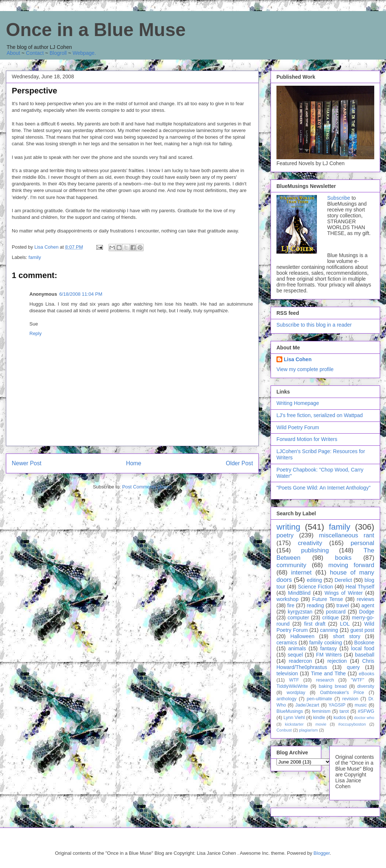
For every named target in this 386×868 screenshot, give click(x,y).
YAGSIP (337, 705)
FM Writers (329, 655)
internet (301, 572)
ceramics (287, 643)
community (291, 565)
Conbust (284, 730)
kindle (319, 718)
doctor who (364, 718)
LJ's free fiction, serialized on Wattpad (320, 415)
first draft (315, 624)
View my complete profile (305, 369)
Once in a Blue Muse (96, 30)
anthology (287, 699)
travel (343, 605)
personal (362, 543)
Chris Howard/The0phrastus (325, 664)
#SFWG (366, 711)
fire (291, 605)
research (325, 680)
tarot (344, 711)
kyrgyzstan (300, 612)
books (343, 558)
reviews (366, 599)
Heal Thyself (360, 587)
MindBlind (299, 593)
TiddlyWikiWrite (292, 686)
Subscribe (339, 198)
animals (297, 648)
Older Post (239, 463)
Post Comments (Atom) (147, 487)
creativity (310, 543)
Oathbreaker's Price (342, 693)
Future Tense (328, 599)
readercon (300, 661)
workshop (287, 599)
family (35, 257)
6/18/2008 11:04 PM (81, 294)
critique (330, 618)
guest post (362, 630)
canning (329, 630)
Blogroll (58, 53)
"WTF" (358, 680)
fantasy (328, 648)
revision (350, 699)
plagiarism (309, 730)
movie (321, 724)
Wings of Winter (344, 593)
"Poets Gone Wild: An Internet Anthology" (324, 488)
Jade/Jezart (307, 705)
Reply (35, 333)
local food (363, 648)
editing (314, 580)
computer (298, 618)
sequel (295, 655)
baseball (365, 655)
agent (368, 605)
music (361, 705)
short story (347, 636)
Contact (35, 53)
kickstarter (294, 724)
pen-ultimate (319, 699)
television (287, 673)
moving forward (351, 565)
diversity (366, 686)
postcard (336, 612)
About (13, 53)
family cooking (326, 643)
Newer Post (27, 463)
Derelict (343, 580)
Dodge (367, 612)
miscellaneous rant (347, 535)
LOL (345, 624)
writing (288, 527)
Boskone (364, 643)
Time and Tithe (328, 673)
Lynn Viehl (294, 718)
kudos (340, 718)
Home (134, 463)
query (353, 667)
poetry (285, 535)
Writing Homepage (298, 403)
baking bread (333, 686)
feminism (321, 711)
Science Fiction (315, 587)
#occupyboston (352, 724)
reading (316, 605)
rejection (337, 661)
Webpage (83, 53)
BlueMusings (290, 711)
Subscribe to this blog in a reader (314, 325)
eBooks (367, 674)
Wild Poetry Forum (298, 427)
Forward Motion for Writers (307, 439)
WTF (294, 680)
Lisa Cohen (298, 359)
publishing (315, 550)
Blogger (322, 853)
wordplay (296, 693)
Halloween (302, 636)
